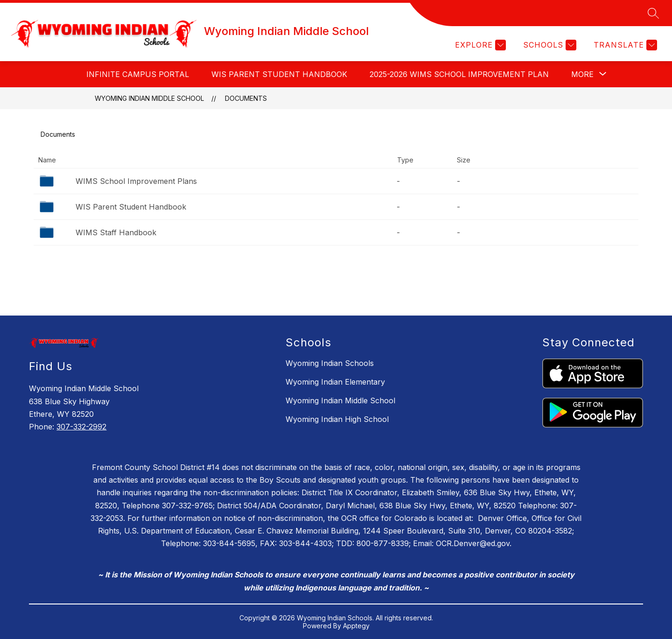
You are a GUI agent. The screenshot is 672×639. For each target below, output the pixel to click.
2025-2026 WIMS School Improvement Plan (459, 74)
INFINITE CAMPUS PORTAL (138, 74)
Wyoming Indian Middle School (149, 98)
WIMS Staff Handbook (116, 232)
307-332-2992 (81, 427)
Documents (246, 98)
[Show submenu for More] (582, 74)
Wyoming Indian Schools (330, 363)
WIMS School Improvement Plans (136, 181)
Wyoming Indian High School (337, 419)
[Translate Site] (624, 45)
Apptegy (356, 626)
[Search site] (653, 13)
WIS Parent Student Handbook (279, 74)
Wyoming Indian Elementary (335, 382)
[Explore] (479, 45)
